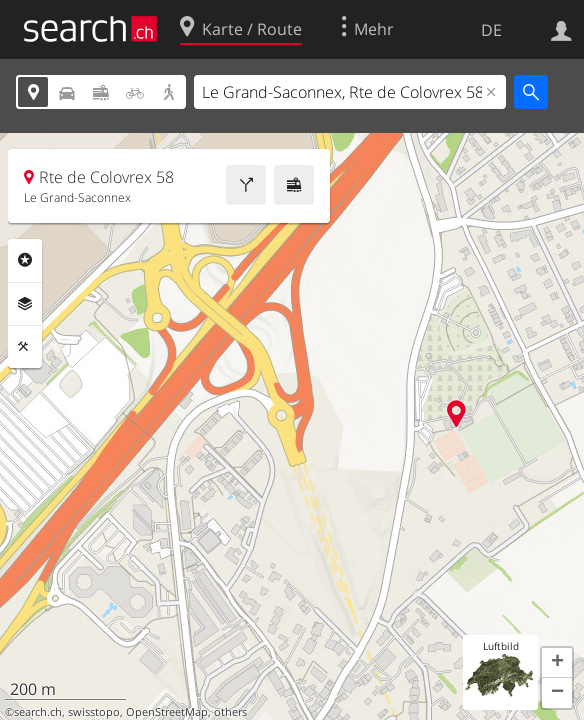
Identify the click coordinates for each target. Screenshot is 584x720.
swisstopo (94, 712)
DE (491, 30)
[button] (557, 663)
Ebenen (25, 304)
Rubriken (25, 260)
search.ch (38, 712)
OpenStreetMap (167, 712)
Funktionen (25, 347)
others (230, 712)
